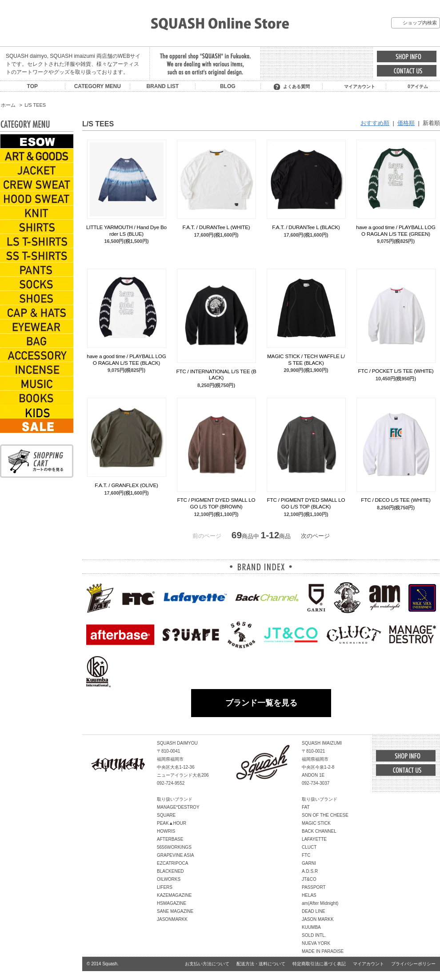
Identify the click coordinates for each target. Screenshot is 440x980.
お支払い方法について (207, 964)
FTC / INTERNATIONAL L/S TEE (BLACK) (216, 374)
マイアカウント (360, 87)
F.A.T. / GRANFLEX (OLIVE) (126, 485)
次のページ (315, 536)
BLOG (228, 86)
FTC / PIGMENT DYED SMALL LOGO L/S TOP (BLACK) (306, 503)
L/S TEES (35, 105)
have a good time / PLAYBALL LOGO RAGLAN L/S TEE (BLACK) (126, 359)
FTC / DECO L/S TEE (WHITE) (396, 500)
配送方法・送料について (261, 964)
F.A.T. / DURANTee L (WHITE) (216, 227)
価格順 (406, 123)
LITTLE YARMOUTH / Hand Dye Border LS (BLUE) (126, 230)
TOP (32, 86)
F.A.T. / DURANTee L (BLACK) (306, 227)
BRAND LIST (162, 86)
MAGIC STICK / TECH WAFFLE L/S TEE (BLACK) (306, 359)
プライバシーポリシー (413, 964)
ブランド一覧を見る (261, 703)
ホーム (8, 105)
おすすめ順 (375, 123)
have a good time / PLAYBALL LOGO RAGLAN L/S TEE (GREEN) (396, 230)
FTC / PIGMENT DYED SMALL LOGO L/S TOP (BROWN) (216, 503)
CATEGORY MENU (98, 86)
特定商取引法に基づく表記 (319, 964)
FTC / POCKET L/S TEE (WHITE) (396, 371)
